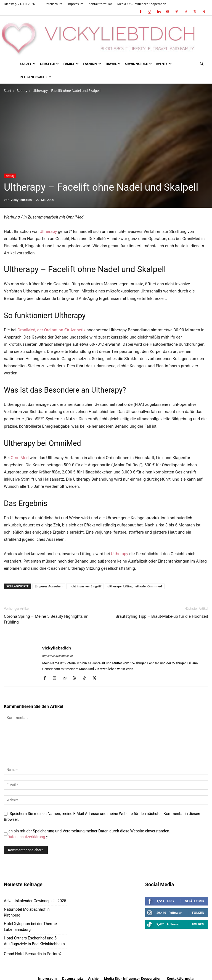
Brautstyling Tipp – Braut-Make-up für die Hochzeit (162, 616)
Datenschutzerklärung (26, 837)
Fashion (92, 64)
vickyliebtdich (21, 200)
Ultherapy (48, 231)
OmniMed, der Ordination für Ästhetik (51, 330)
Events (164, 64)
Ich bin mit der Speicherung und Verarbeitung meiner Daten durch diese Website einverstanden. (89, 834)
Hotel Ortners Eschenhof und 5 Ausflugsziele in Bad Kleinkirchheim (34, 941)
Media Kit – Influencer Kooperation (142, 4)
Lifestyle (50, 64)
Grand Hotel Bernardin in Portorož (33, 954)
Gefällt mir (194, 901)
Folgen (198, 913)
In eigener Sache (35, 77)
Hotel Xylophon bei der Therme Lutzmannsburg (30, 927)
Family (71, 64)
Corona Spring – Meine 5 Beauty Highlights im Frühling (46, 619)
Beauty (28, 64)
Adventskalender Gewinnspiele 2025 (35, 901)
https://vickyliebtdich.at (58, 656)
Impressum (75, 4)
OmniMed (20, 458)
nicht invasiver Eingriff (85, 586)
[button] (202, 64)
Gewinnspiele (138, 64)
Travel (113, 64)
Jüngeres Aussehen (49, 586)
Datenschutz (53, 4)
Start (8, 91)
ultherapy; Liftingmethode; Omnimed (135, 586)
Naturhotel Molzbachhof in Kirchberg (27, 912)
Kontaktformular (100, 4)
